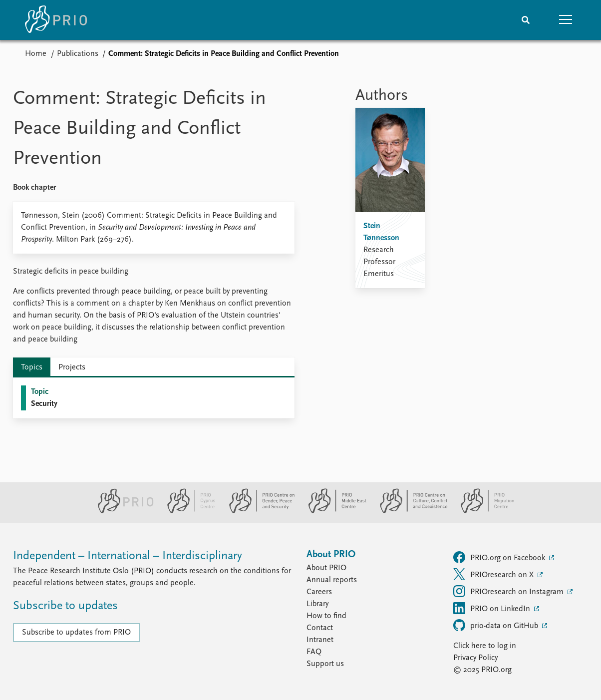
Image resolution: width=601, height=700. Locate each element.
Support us (325, 664)
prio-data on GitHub (497, 625)
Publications (78, 54)
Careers (319, 592)
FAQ (314, 652)
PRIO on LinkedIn (493, 608)
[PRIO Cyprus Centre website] (187, 511)
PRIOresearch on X (494, 574)
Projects (72, 367)
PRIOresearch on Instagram (509, 591)
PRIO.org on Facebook (500, 557)
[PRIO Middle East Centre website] (333, 511)
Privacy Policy (475, 658)
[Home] (56, 20)
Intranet (320, 640)
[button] (566, 20)
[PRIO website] (122, 511)
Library (317, 604)
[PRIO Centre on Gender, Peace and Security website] (258, 511)
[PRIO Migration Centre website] (482, 511)
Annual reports (332, 580)
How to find (326, 616)
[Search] (526, 20)
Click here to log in (485, 646)
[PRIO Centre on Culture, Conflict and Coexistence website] (410, 511)
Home (36, 54)
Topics (32, 367)
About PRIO (326, 568)
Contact (320, 628)
